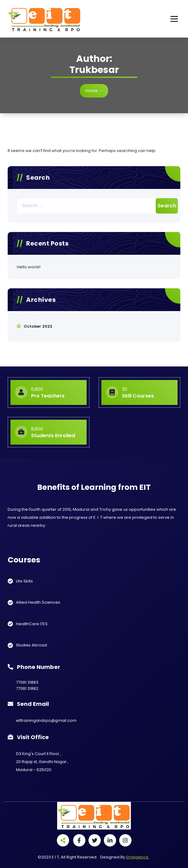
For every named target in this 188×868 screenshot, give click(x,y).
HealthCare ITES (32, 624)
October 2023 (38, 326)
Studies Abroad (31, 645)
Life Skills (24, 581)
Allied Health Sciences (38, 602)
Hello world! (29, 267)
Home (92, 91)
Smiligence (138, 857)
